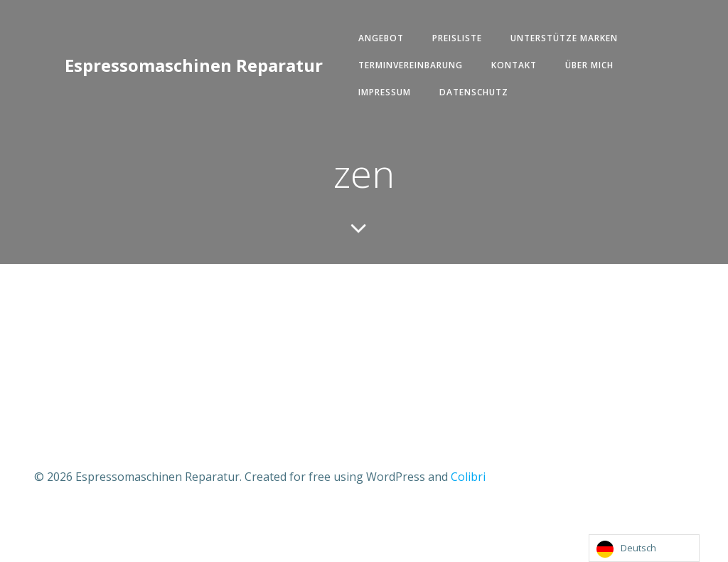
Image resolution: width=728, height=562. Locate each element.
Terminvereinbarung (411, 65)
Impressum (385, 92)
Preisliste (457, 38)
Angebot (381, 38)
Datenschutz (474, 92)
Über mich (589, 65)
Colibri (468, 477)
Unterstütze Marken (564, 38)
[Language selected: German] (644, 548)
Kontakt (514, 65)
